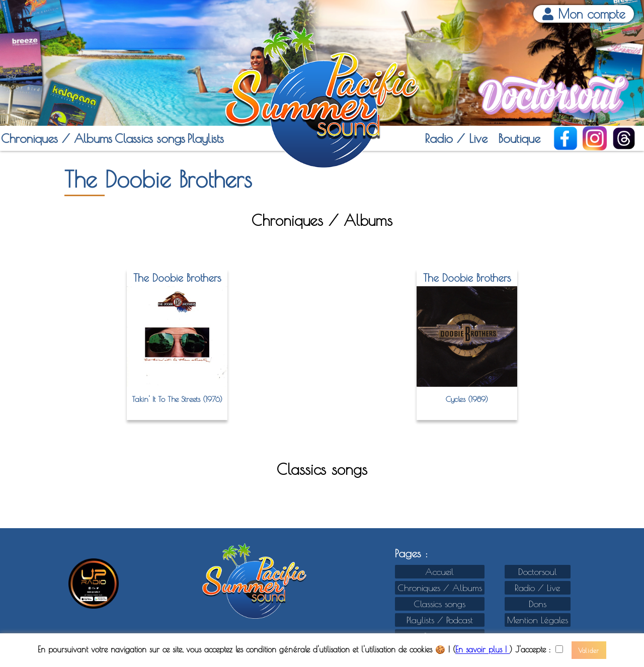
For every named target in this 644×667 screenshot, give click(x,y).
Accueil (439, 572)
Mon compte (584, 14)
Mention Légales (538, 620)
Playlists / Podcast (440, 620)
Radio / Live (456, 138)
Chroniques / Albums (57, 138)
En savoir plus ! (482, 650)
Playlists (206, 138)
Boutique (519, 138)
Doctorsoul (538, 572)
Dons (538, 604)
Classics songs (150, 138)
